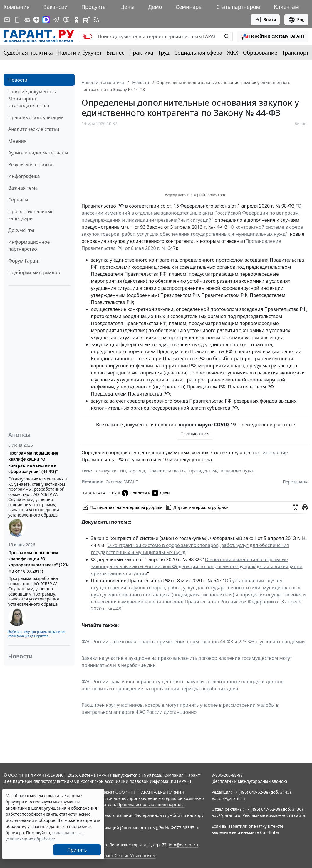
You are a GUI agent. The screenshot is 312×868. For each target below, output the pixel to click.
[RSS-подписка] (96, 20)
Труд (164, 53)
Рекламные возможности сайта (274, 815)
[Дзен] (36, 20)
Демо (155, 7)
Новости (18, 80)
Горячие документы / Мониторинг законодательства (32, 99)
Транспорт (295, 53)
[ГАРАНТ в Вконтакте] (27, 20)
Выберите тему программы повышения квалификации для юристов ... (37, 634)
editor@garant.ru (228, 798)
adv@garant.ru (226, 815)
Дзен (161, 493)
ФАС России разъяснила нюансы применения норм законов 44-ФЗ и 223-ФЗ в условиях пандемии (193, 642)
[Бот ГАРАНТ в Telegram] (66, 20)
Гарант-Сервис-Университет (128, 856)
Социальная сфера (198, 53)
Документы (21, 230)
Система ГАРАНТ (122, 482)
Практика (141, 53)
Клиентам (286, 7)
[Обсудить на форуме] (296, 507)
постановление (270, 452)
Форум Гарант (24, 261)
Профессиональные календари (31, 215)
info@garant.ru (183, 845)
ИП (123, 471)
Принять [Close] (77, 850)
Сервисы (18, 200)
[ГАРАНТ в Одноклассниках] (76, 20)
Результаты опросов (31, 164)
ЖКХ (233, 53)
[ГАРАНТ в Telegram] (56, 20)
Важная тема (23, 188)
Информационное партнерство (29, 245)
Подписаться (195, 434)
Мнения (17, 141)
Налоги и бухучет (80, 53)
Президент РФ (203, 471)
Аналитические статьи (34, 129)
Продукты (94, 7)
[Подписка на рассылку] (7, 20)
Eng (296, 20)
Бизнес (115, 53)
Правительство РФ (167, 471)
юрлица (137, 471)
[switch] (87, 36)
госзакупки (105, 471)
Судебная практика (28, 53)
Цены (128, 7)
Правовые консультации (36, 117)
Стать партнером (238, 7)
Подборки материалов (34, 272)
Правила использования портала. (151, 804)
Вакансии (55, 7)
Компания (17, 7)
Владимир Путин (238, 471)
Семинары (189, 7)
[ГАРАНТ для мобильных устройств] (17, 20)
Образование (260, 53)
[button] (273, 36)
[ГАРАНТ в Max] (46, 20)
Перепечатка (296, 482)
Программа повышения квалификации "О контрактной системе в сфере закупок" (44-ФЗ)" (33, 462)
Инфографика (24, 176)
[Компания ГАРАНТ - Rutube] (86, 20)
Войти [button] (265, 20)
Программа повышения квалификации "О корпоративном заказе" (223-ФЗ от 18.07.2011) (38, 562)
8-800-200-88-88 (227, 775)
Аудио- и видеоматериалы (38, 153)
